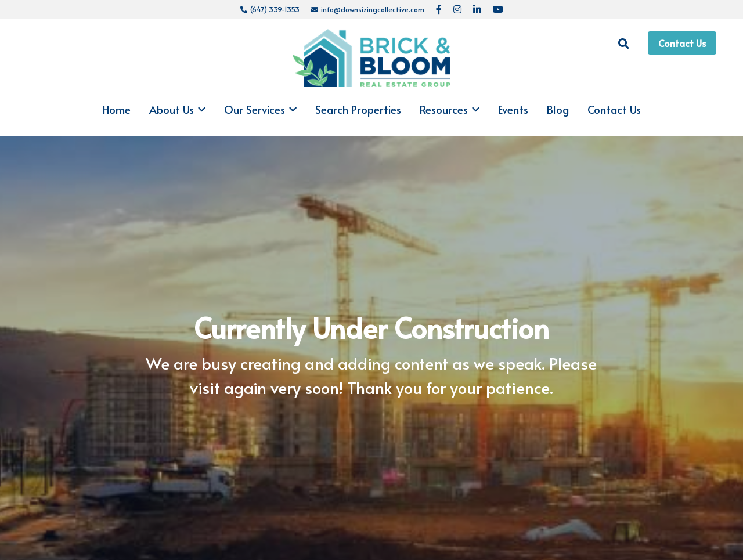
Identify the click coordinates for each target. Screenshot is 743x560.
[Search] (624, 44)
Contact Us (682, 43)
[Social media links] (439, 9)
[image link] (372, 57)
